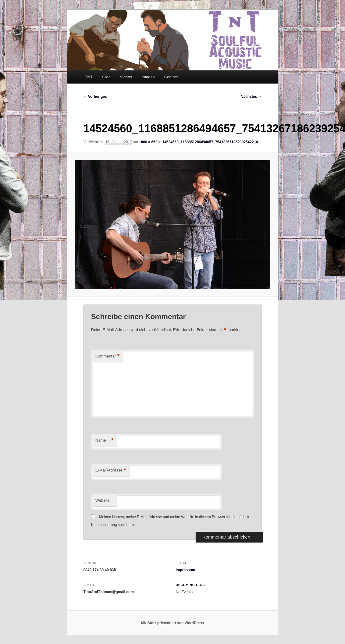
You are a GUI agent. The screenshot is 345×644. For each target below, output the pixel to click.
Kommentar (108, 356)
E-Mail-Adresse (111, 470)
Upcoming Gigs (190, 585)
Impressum (186, 570)
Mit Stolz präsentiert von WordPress (172, 623)
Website (103, 500)
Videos (126, 77)
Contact (171, 77)
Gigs (106, 77)
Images (148, 77)
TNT (89, 77)
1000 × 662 (148, 142)
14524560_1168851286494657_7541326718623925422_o (210, 142)
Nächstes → (251, 97)
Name (105, 441)
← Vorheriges (95, 97)
